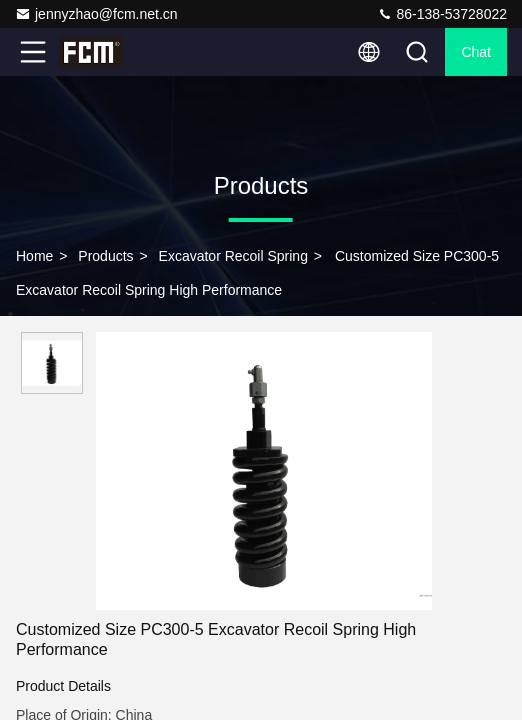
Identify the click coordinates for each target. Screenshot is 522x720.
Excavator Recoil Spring (233, 256)
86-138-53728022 (442, 14)
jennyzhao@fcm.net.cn (96, 14)
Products (105, 256)
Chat (476, 52)
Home (34, 256)
